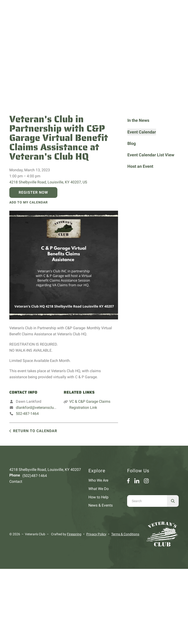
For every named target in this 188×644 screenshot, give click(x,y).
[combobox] (147, 501)
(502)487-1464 (35, 476)
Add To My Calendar (29, 202)
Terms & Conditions (125, 534)
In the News (138, 120)
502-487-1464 (27, 414)
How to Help (98, 497)
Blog (132, 143)
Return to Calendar (35, 431)
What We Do (99, 489)
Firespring (74, 534)
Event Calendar (142, 132)
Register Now (33, 192)
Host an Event (140, 166)
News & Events (101, 505)
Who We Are (98, 480)
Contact (16, 481)
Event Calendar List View (151, 155)
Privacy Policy (96, 534)
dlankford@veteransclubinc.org (42, 408)
